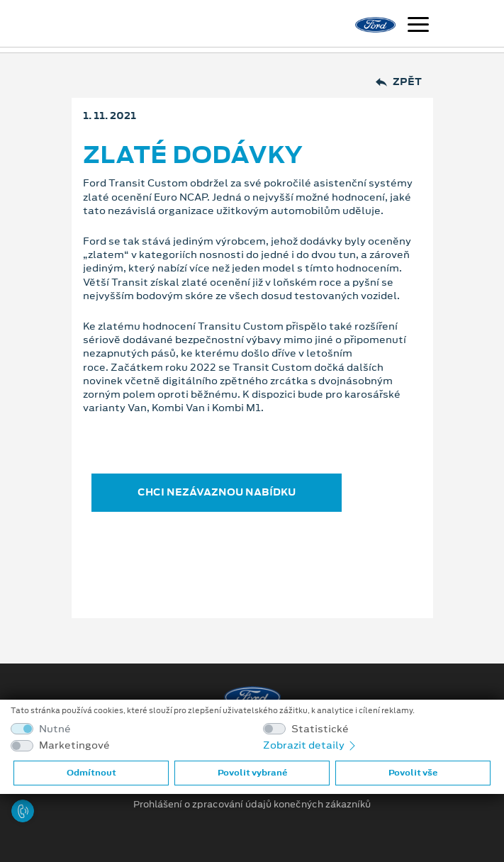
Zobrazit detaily (310, 745)
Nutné (55, 729)
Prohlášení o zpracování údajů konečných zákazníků (252, 805)
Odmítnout (91, 773)
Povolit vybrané (252, 773)
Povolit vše (413, 773)
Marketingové (74, 745)
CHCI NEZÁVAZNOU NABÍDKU (217, 492)
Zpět (399, 82)
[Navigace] (418, 26)
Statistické (320, 729)
